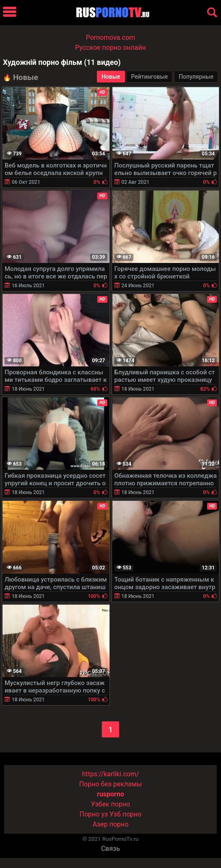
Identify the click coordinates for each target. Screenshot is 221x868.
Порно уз (94, 814)
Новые (111, 77)
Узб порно (125, 814)
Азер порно (111, 824)
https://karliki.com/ (110, 774)
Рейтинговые (149, 77)
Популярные (196, 77)
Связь (110, 849)
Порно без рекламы (111, 784)
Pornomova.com (111, 37)
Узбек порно (111, 804)
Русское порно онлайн (110, 48)
